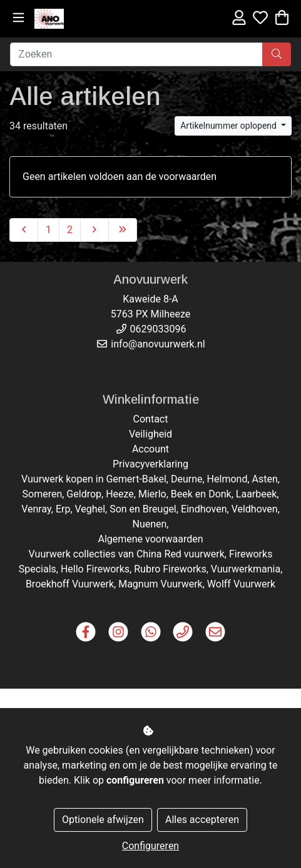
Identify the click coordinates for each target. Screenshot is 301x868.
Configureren (150, 846)
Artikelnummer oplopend (229, 126)
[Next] (94, 230)
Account (150, 449)
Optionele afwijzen (103, 820)
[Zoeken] (136, 54)
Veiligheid (150, 434)
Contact (151, 419)
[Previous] (24, 230)
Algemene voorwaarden (150, 539)
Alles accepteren (202, 820)
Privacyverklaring (150, 464)
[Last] (123, 230)
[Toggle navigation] (18, 18)
